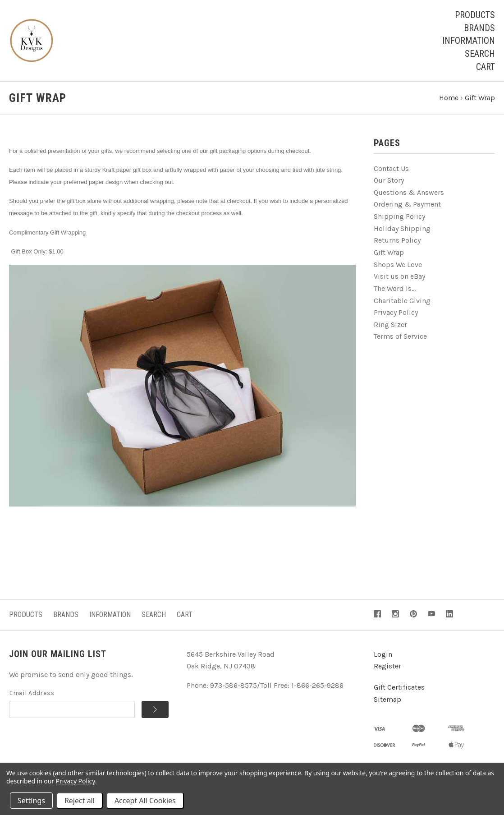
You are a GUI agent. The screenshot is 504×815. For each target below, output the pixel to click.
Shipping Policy (399, 216)
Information (469, 41)
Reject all (80, 801)
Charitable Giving (402, 301)
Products (475, 15)
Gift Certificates (399, 687)
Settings (31, 801)
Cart (486, 67)
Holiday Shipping (402, 228)
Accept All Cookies (145, 801)
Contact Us (391, 168)
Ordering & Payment (407, 204)
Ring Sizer (390, 325)
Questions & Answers (409, 192)
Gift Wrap (389, 252)
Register (387, 666)
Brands (479, 28)
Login (383, 654)
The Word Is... (395, 288)
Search (480, 54)
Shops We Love (398, 265)
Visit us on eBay (399, 276)
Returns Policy (397, 240)
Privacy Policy (396, 312)
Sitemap (387, 699)
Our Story (389, 180)
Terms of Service (400, 336)
